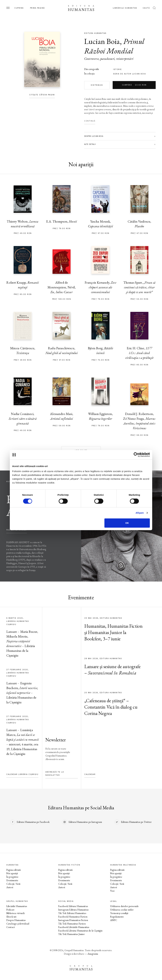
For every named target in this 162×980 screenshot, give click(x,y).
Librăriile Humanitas (125, 8)
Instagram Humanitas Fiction (73, 920)
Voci (112, 891)
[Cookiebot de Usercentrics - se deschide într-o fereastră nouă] (136, 455)
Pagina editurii (13, 870)
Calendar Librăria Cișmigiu (22, 774)
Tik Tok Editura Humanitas (72, 913)
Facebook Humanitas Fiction (73, 917)
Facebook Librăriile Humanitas (74, 927)
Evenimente (12, 880)
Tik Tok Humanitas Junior (72, 934)
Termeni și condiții (119, 913)
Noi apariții (12, 873)
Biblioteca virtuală (15, 913)
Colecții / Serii (13, 884)
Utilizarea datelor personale (124, 906)
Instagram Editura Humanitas (73, 910)
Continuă (90, 121)
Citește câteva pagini (42, 95)
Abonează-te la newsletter (55, 774)
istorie (117, 69)
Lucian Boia (102, 41)
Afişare (140, 513)
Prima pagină (37, 8)
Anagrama (93, 954)
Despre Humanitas (16, 920)
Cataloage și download (18, 924)
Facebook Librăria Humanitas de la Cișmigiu (80, 931)
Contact (11, 927)
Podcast (10, 910)
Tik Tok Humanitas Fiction (72, 924)
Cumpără (134, 85)
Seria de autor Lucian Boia (129, 74)
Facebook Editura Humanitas (73, 906)
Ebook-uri (11, 917)
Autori (10, 887)
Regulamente (117, 917)
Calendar (90, 774)
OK (127, 523)
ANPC (114, 920)
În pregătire (12, 877)
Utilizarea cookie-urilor (122, 910)
